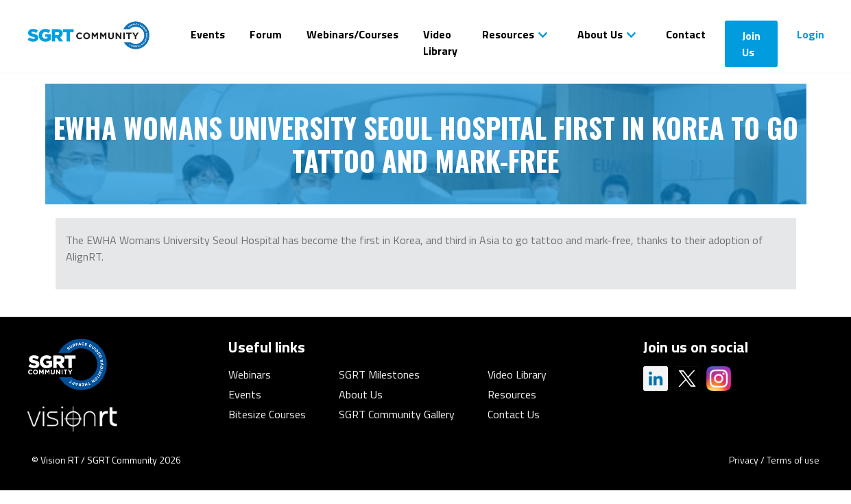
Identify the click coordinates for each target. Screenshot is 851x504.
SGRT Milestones (379, 374)
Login (811, 34)
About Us (600, 34)
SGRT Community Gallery (397, 414)
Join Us (751, 44)
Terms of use (793, 460)
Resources (508, 34)
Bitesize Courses (267, 414)
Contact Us (514, 414)
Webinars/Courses (352, 34)
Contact (686, 34)
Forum (266, 34)
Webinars (250, 374)
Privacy (744, 460)
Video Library (440, 43)
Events (208, 34)
